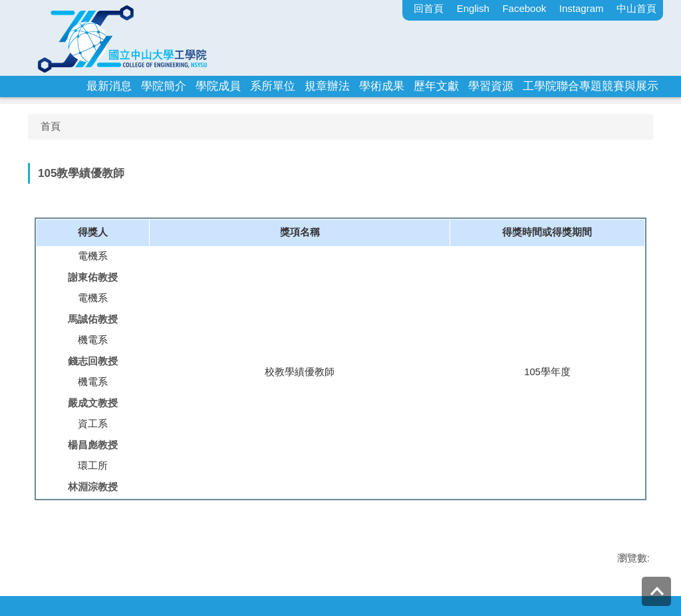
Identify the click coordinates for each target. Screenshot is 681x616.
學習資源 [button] (491, 86)
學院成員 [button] (218, 86)
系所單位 (273, 86)
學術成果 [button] (382, 86)
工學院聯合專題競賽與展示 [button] (591, 86)
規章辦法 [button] (327, 86)
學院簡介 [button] (164, 86)
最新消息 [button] (109, 86)
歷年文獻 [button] (436, 86)
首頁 (51, 126)
